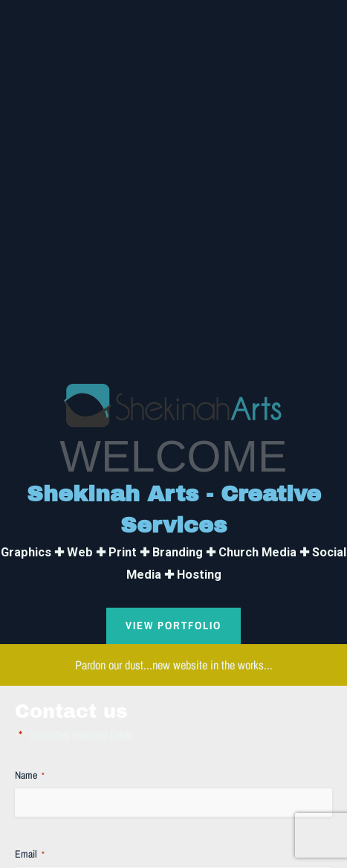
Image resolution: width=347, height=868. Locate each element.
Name (30, 775)
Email (30, 854)
